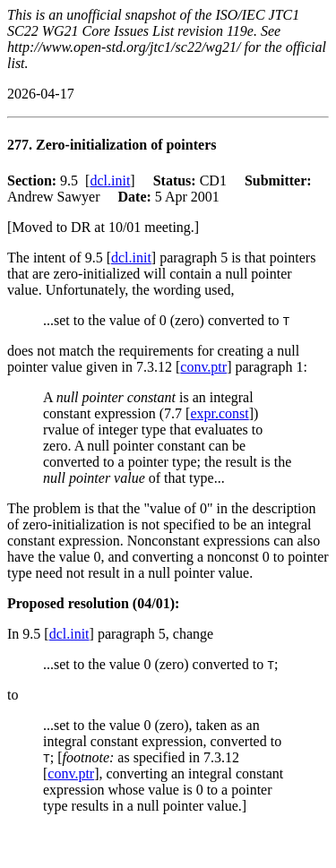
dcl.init (110, 180)
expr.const (219, 413)
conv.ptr (203, 367)
